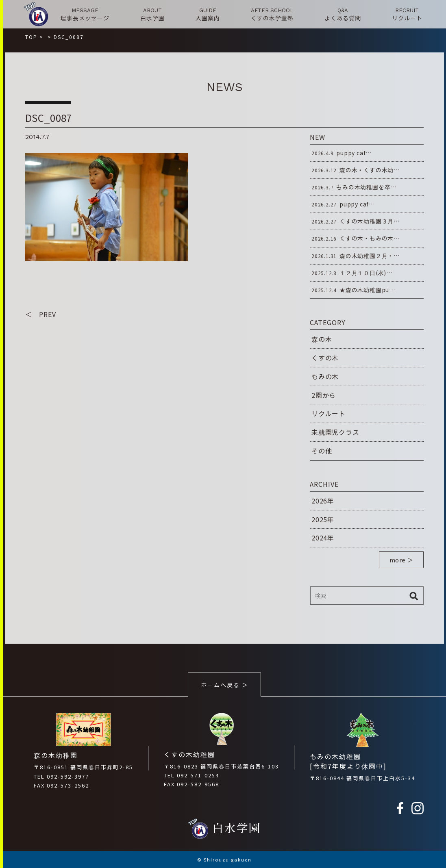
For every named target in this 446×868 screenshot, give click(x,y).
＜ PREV (41, 314)
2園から (324, 395)
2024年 (323, 538)
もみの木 (325, 376)
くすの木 (325, 358)
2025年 (323, 519)
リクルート (329, 413)
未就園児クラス (335, 432)
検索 (413, 596)
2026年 (323, 501)
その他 (322, 451)
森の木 (322, 339)
